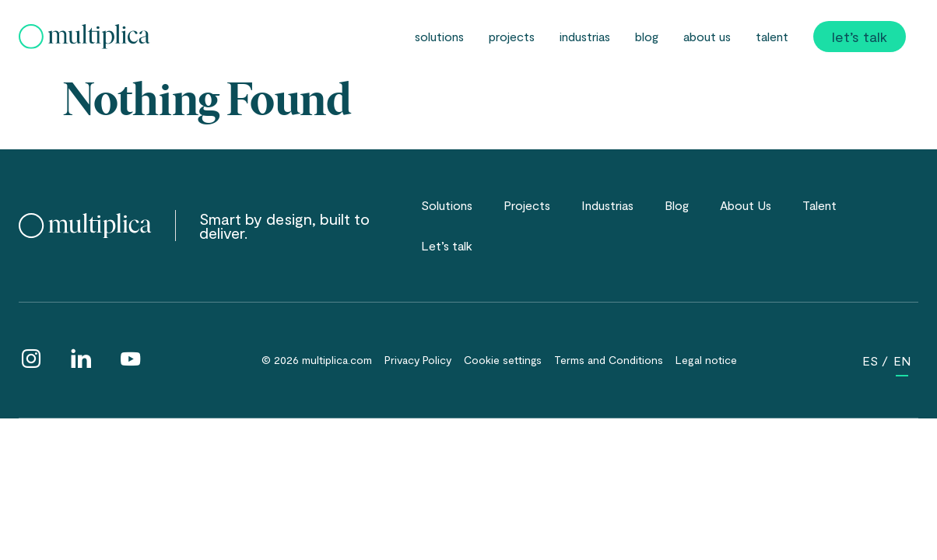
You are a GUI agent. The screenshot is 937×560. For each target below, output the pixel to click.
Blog (647, 36)
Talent (772, 36)
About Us (707, 36)
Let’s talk (860, 37)
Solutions (439, 36)
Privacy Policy (418, 360)
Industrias (585, 36)
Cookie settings (503, 360)
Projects (512, 36)
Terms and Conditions (609, 360)
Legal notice (706, 360)
